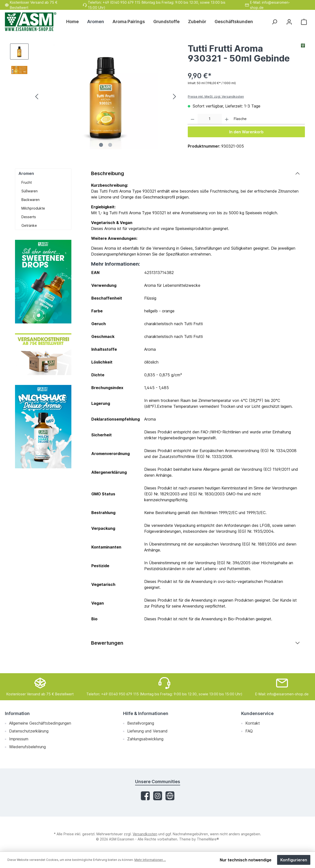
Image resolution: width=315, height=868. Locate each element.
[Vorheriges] (37, 97)
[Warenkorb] (304, 22)
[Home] (75, 22)
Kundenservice (257, 713)
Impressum (19, 739)
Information (17, 713)
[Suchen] (274, 22)
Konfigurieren (294, 860)
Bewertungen (107, 643)
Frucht (27, 182)
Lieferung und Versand (147, 731)
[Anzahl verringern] (193, 119)
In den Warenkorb (246, 132)
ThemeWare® (208, 839)
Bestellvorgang (141, 723)
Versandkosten (145, 834)
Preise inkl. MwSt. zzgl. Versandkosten (216, 97)
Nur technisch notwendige (246, 860)
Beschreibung (108, 173)
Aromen (26, 173)
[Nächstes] (174, 97)
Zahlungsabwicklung (145, 739)
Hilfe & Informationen (146, 713)
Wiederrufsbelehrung (27, 747)
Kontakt (253, 723)
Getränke (29, 225)
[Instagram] (158, 796)
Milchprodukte (33, 208)
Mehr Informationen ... (150, 860)
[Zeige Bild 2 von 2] (110, 145)
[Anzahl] (210, 119)
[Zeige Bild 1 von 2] (101, 145)
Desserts (29, 217)
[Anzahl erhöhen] (227, 119)
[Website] (170, 796)
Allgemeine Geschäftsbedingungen (40, 723)
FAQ (249, 731)
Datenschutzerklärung (29, 731)
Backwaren (31, 200)
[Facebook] (145, 796)
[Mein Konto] (289, 22)
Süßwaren (30, 191)
